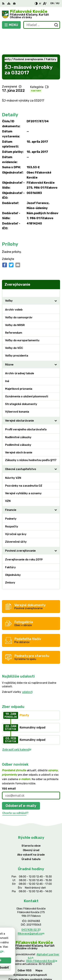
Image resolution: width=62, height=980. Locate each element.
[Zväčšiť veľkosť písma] (45, 3)
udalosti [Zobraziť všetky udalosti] (27, 669)
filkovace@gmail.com (31, 910)
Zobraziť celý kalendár (17, 726)
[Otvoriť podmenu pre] (56, 278)
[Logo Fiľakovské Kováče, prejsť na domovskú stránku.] (31, 14)
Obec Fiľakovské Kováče (42, 938)
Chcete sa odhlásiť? (15, 790)
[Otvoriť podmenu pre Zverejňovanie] (56, 270)
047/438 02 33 (31, 907)
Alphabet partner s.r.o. (44, 933)
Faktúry (36, 68)
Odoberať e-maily (21, 783)
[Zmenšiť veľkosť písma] (40, 3)
